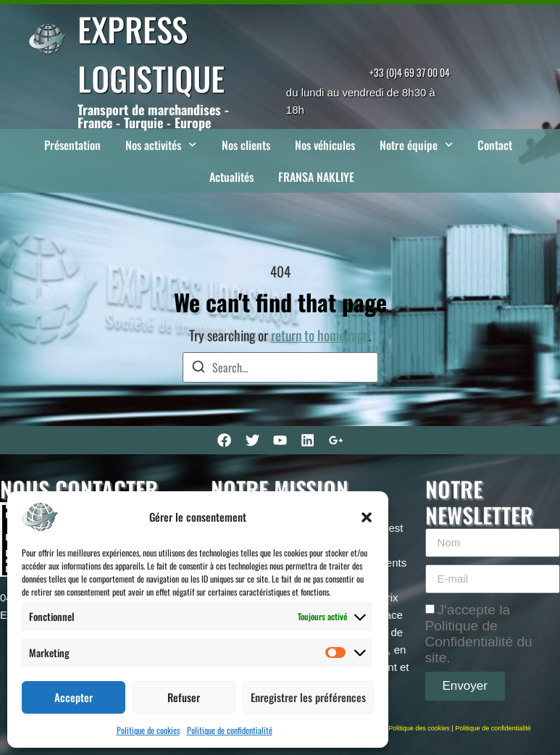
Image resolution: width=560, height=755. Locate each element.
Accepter (74, 697)
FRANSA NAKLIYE (316, 177)
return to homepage (320, 335)
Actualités (231, 177)
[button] (367, 517)
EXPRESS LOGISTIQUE (151, 53)
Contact (495, 145)
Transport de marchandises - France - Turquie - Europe (153, 116)
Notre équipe (416, 145)
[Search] (198, 368)
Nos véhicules (325, 145)
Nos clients (246, 145)
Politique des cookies (419, 728)
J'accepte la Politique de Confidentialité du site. (479, 633)
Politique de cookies (148, 730)
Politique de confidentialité (230, 730)
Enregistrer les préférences (308, 697)
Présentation (72, 145)
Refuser (184, 697)
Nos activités (161, 145)
